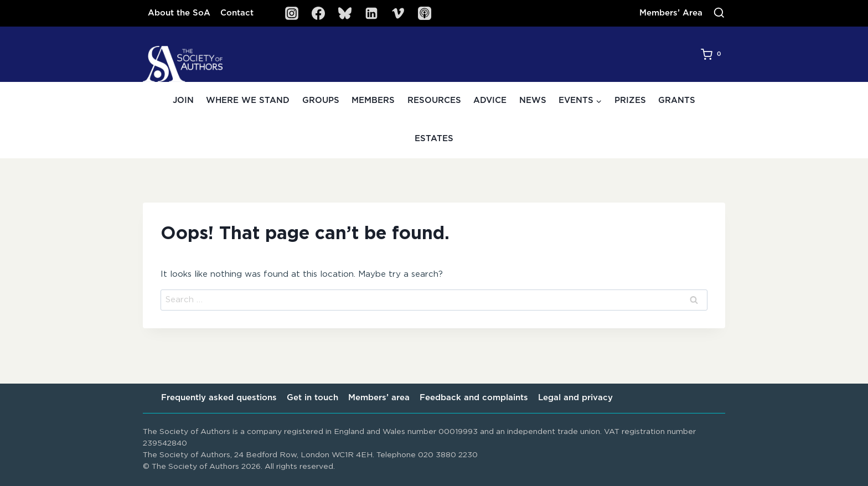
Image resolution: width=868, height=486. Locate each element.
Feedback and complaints (474, 398)
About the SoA (179, 13)
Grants (677, 100)
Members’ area (379, 398)
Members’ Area (671, 13)
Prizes (630, 100)
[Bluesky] (345, 13)
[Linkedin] (371, 13)
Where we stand (248, 100)
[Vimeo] (398, 13)
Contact (237, 13)
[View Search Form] (719, 13)
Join (183, 100)
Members (373, 100)
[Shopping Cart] (713, 54)
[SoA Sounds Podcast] (425, 13)
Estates (434, 139)
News (533, 100)
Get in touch (312, 398)
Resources (434, 100)
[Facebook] (318, 13)
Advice (490, 100)
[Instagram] (292, 13)
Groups (321, 100)
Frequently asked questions (219, 398)
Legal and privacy (575, 398)
